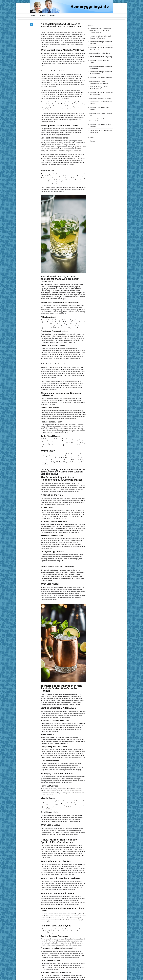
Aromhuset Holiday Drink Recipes (100, 98)
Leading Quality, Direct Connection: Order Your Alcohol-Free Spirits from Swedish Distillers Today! (63, 472)
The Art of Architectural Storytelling (101, 57)
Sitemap (53, 15)
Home (33, 15)
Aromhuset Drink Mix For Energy (100, 53)
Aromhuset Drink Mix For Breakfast (101, 77)
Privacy (43, 15)
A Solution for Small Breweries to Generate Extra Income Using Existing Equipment (100, 30)
